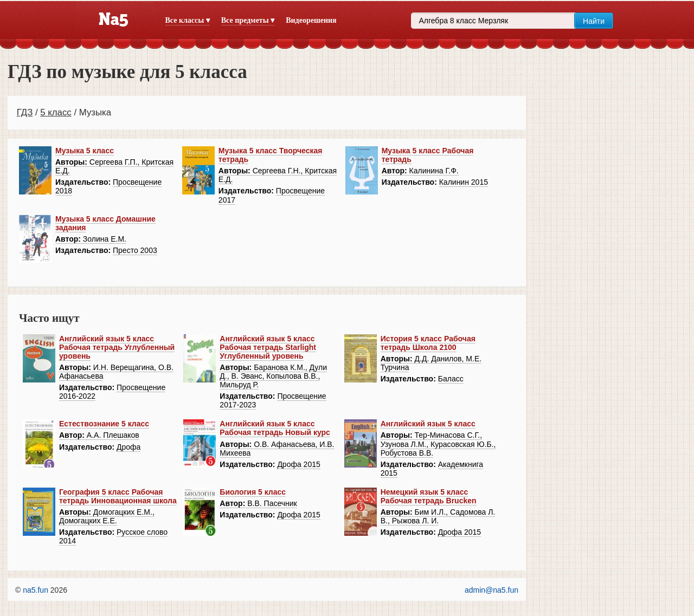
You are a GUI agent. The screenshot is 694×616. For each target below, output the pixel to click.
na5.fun (36, 590)
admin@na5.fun (491, 590)
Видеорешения (311, 20)
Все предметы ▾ (248, 20)
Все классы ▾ (188, 20)
